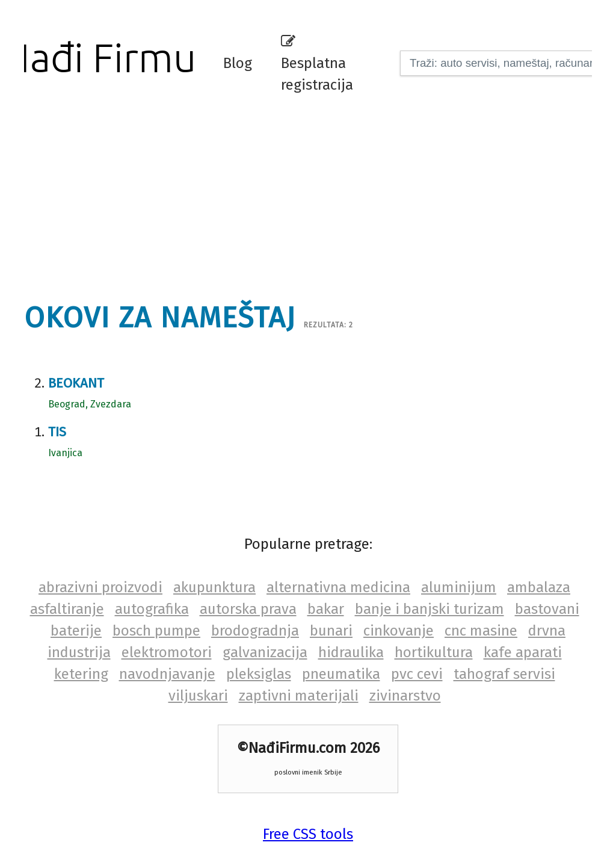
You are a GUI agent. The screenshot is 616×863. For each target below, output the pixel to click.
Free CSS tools (308, 834)
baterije (76, 631)
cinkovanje (399, 631)
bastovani (547, 609)
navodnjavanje (167, 674)
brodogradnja (255, 631)
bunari (331, 631)
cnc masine (481, 631)
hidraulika (351, 652)
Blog (238, 63)
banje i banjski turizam (430, 609)
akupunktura (214, 587)
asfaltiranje (67, 609)
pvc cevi (417, 674)
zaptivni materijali (299, 696)
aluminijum (459, 587)
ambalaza (539, 587)
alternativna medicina (338, 587)
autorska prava (248, 609)
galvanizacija (265, 652)
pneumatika (341, 674)
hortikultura (434, 652)
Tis (57, 432)
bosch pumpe (156, 631)
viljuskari (198, 696)
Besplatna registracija (317, 64)
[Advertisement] (316, 196)
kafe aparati (523, 652)
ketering (81, 674)
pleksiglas (259, 674)
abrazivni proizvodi (100, 587)
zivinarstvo (405, 696)
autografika (152, 609)
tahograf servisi (504, 674)
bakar (326, 609)
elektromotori (167, 652)
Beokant (76, 383)
